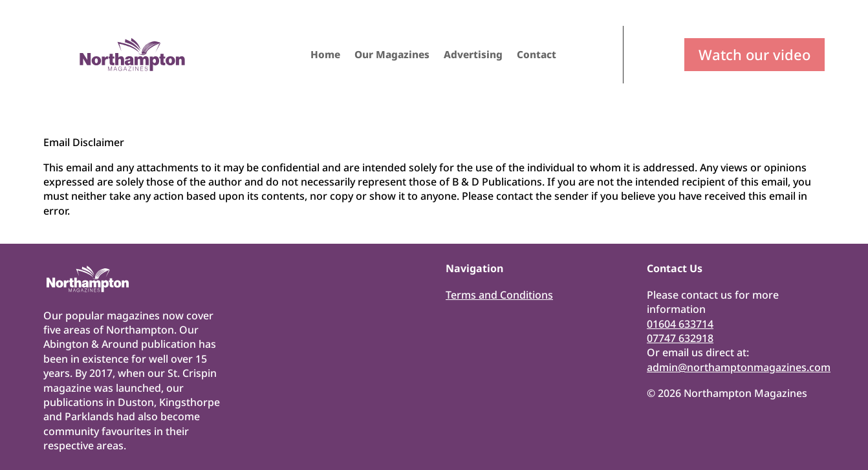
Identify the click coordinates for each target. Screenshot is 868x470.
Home (325, 56)
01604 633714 (680, 324)
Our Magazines (392, 56)
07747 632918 (680, 338)
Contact (537, 56)
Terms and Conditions (499, 295)
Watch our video (754, 54)
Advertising (473, 56)
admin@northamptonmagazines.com (739, 367)
